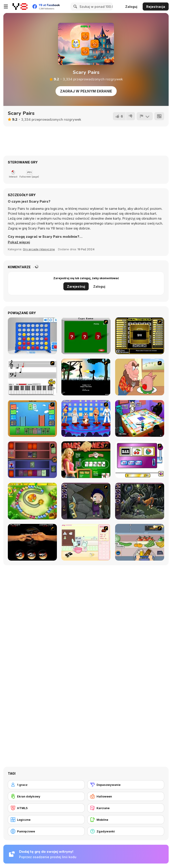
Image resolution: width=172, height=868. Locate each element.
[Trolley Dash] (140, 542)
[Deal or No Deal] (140, 336)
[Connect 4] (32, 336)
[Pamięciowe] (46, 831)
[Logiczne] (46, 820)
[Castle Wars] (32, 418)
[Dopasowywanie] (126, 785)
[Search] (75, 6)
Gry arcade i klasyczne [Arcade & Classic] (39, 249)
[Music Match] (32, 377)
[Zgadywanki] (126, 831)
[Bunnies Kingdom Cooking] (86, 542)
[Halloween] (126, 796)
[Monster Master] (32, 460)
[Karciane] (126, 808)
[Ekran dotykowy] (46, 796)
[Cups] (86, 336)
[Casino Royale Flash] (140, 460)
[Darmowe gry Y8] (20, 6)
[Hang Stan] (140, 377)
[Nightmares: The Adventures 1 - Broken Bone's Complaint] (86, 501)
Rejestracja (156, 7)
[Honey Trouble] (32, 501)
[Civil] (86, 377)
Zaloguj (131, 7)
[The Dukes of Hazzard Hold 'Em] (86, 460)
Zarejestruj (76, 286)
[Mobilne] (126, 820)
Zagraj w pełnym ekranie (86, 91)
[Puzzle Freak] (140, 418)
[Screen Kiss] (86, 418)
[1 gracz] (46, 785)
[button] (19, 242)
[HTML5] (46, 808)
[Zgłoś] (145, 116)
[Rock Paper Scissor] (32, 542)
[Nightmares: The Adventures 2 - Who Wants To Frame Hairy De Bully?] (140, 501)
